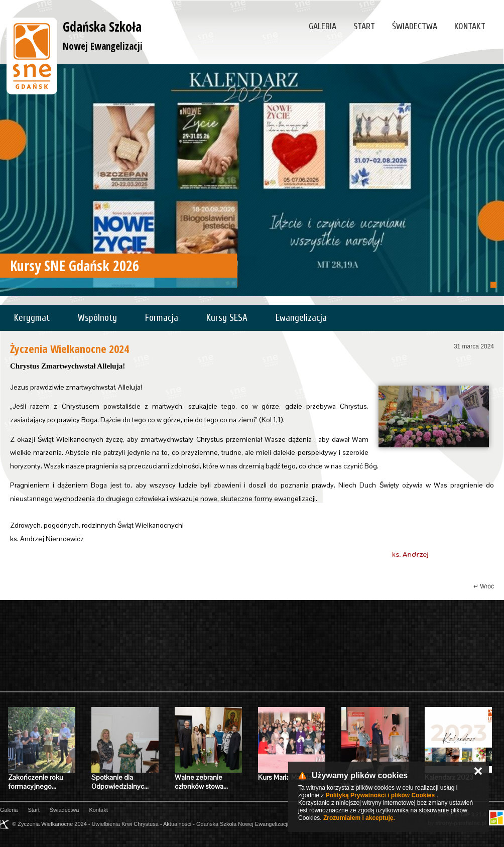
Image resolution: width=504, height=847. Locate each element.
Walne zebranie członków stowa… (201, 782)
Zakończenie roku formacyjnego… (36, 782)
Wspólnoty (97, 318)
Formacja (162, 318)
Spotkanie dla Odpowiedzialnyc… (120, 782)
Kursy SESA (227, 318)
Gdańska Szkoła (103, 35)
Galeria (323, 26)
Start (364, 26)
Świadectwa (415, 26)
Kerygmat (32, 318)
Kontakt (470, 26)
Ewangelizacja (301, 318)
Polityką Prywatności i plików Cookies (380, 795)
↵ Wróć (484, 586)
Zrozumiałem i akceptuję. (359, 818)
